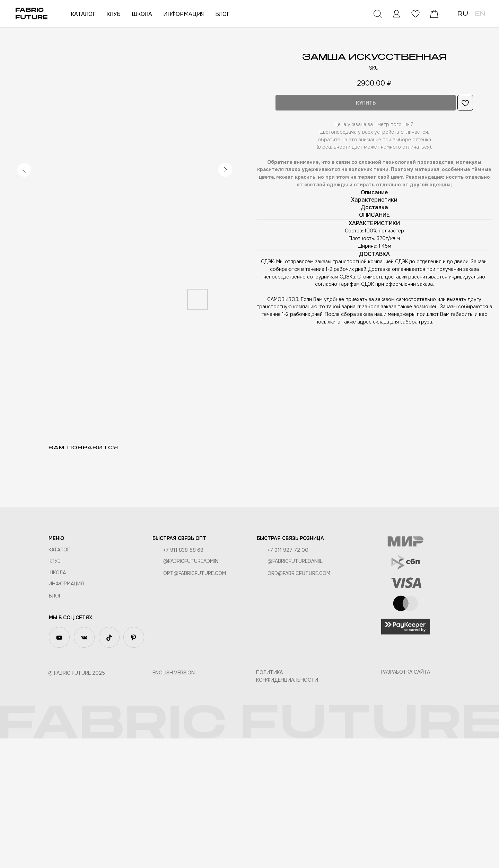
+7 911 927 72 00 (288, 680)
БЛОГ (222, 14)
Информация (66, 713)
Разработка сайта (406, 801)
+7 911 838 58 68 (183, 680)
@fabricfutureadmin (191, 691)
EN (480, 14)
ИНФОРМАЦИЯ (184, 14)
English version (174, 802)
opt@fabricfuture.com (195, 703)
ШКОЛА (142, 14)
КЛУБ (113, 14)
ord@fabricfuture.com (299, 703)
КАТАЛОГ (83, 14)
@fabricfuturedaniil (295, 691)
